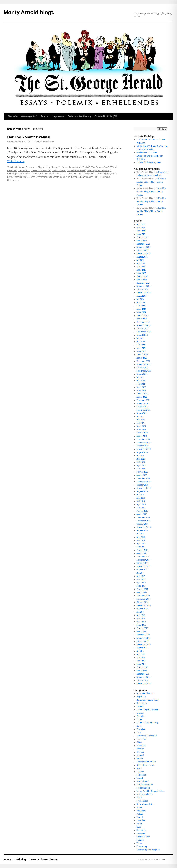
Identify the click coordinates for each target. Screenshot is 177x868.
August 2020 (142, 452)
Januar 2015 (142, 671)
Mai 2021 (141, 423)
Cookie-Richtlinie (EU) (106, 116)
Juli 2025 (141, 260)
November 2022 (144, 364)
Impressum (59, 116)
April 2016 (141, 622)
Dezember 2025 (143, 244)
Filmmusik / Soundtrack (147, 736)
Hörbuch (140, 749)
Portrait (140, 824)
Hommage (141, 745)
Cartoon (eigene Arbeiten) (148, 710)
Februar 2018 (142, 550)
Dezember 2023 (143, 322)
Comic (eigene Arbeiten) (147, 723)
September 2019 (144, 488)
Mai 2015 (141, 658)
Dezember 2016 (143, 596)
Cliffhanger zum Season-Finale (22, 174)
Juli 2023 (141, 338)
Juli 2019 (141, 495)
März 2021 (141, 429)
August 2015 (142, 648)
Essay (139, 726)
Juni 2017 (141, 576)
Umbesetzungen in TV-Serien (63, 177)
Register (45, 116)
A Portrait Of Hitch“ (145, 693)
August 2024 (142, 296)
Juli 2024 (141, 299)
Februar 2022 (142, 394)
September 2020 (144, 449)
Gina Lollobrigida (46, 174)
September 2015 (144, 644)
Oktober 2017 (143, 563)
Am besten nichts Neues (147, 153)
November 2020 (144, 443)
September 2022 (144, 371)
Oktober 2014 (143, 680)
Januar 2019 (142, 514)
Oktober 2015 (143, 641)
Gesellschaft (142, 739)
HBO (58, 174)
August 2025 (142, 257)
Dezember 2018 (143, 517)
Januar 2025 (142, 280)
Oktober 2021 (143, 407)
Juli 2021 (141, 416)
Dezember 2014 (143, 674)
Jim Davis (78, 174)
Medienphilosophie (52, 167)
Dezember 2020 (143, 439)
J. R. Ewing (67, 174)
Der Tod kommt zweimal (29, 137)
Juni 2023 (141, 342)
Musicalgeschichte (145, 794)
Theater (140, 843)
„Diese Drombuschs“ (41, 170)
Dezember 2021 (143, 400)
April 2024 (141, 309)
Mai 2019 (141, 501)
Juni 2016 (141, 615)
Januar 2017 (142, 592)
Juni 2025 (141, 263)
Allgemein (141, 697)
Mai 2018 (141, 540)
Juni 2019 (141, 498)
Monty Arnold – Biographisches (150, 791)
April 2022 (141, 387)
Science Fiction (143, 837)
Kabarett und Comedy (146, 762)
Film (39, 167)
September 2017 (144, 566)
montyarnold (48, 142)
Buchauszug (142, 703)
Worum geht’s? (29, 116)
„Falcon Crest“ (59, 170)
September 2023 (144, 332)
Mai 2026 (141, 227)
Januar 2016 (142, 631)
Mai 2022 (141, 384)
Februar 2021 (142, 433)
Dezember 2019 (143, 478)
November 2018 (144, 521)
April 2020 (141, 465)
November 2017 (144, 560)
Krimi (139, 768)
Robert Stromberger (38, 177)
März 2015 (141, 664)
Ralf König (141, 830)
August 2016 (142, 609)
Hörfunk (140, 752)
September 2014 (144, 684)
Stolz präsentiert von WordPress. (151, 859)
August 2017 (142, 570)
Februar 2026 (142, 237)
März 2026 (141, 234)
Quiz (139, 827)
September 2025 (144, 254)
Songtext (140, 840)
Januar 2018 (142, 553)
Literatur (140, 772)
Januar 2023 (142, 358)
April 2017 (141, 583)
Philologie (141, 811)
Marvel (140, 778)
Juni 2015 (141, 654)
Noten (139, 807)
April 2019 (141, 504)
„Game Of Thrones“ (76, 170)
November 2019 (144, 482)
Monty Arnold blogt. (29, 12)
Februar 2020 (142, 472)
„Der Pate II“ (24, 170)
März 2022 (141, 390)
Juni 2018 (141, 537)
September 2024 (144, 293)
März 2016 (141, 625)
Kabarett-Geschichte (145, 765)
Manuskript (142, 775)
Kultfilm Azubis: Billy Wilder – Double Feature (151, 182)
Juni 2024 (141, 302)
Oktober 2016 (143, 602)
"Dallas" (86, 167)
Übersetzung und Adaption (148, 850)
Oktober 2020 (143, 446)
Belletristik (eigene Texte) (148, 700)
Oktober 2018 (143, 524)
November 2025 (144, 247)
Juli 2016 (141, 612)
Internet (140, 759)
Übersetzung (142, 846)
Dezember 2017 (143, 557)
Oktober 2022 (143, 368)
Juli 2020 (141, 456)
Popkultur (141, 820)
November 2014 (144, 677)
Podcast (140, 814)
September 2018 (144, 527)
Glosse (140, 742)
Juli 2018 (141, 534)
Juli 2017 (141, 573)
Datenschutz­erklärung (79, 116)
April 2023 (141, 348)
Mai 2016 (141, 618)
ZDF (96, 177)
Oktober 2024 (143, 289)
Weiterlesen (16, 161)
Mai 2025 (141, 267)
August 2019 (142, 491)
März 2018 (141, 547)
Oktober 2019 (143, 485)
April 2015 (141, 661)
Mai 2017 (141, 579)
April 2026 (141, 231)
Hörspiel (140, 755)
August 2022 (142, 374)
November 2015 (144, 638)
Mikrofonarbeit (143, 788)
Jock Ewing (90, 174)
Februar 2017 (142, 589)
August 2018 (142, 530)
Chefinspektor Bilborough (99, 170)
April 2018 (141, 543)
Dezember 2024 (143, 283)
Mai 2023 (141, 345)
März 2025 (141, 273)
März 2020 (141, 469)
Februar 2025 (142, 276)
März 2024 (141, 312)
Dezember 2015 (143, 635)
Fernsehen (31, 167)
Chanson (140, 713)
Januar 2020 (142, 475)
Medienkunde (143, 781)
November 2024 (144, 286)
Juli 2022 (141, 377)
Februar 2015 (142, 667)
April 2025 (141, 270)
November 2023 (144, 325)
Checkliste (141, 716)
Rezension (141, 833)
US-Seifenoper (86, 177)
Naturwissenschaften (146, 804)
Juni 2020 (141, 459)
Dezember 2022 (143, 361)
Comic (139, 719)
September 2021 (144, 410)
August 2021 (142, 413)
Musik (139, 798)
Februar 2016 (142, 628)
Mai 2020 (141, 462)
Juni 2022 (141, 381)
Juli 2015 (141, 651)
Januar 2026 (142, 241)
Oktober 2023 (143, 328)
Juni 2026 (141, 224)
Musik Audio (142, 801)
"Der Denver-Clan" (100, 167)
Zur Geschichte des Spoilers (149, 162)
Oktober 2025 (143, 250)
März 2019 (141, 508)
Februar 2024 (142, 315)
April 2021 (141, 426)
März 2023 (141, 351)
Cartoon (140, 706)
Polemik (140, 817)
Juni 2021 (141, 420)
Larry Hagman (103, 174)
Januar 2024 (142, 319)
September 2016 (144, 605)
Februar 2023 (142, 355)
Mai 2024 (141, 306)
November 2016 (144, 599)
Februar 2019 (142, 511)
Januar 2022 (142, 397)
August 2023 (142, 335)
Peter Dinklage (21, 177)
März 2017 (141, 586)
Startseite (13, 116)
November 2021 (144, 403)
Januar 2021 (142, 436)
